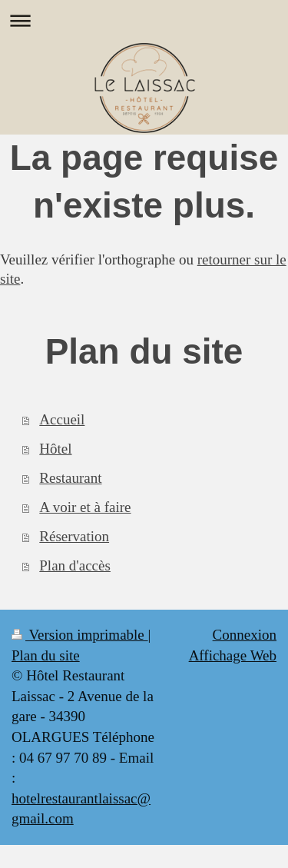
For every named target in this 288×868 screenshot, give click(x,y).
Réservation (74, 536)
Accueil (62, 419)
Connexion (245, 635)
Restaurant (70, 478)
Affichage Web (233, 655)
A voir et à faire (85, 507)
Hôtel (55, 449)
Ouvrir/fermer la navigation (144, 20)
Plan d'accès (75, 565)
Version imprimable (80, 635)
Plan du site (46, 655)
